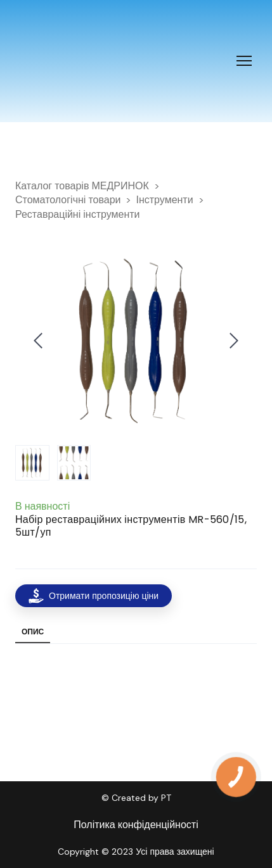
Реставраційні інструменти (78, 214)
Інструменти (164, 200)
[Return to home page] (57, 61)
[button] (94, 596)
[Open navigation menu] (244, 61)
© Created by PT (136, 798)
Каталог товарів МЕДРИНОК (82, 186)
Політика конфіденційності (136, 825)
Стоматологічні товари (68, 200)
